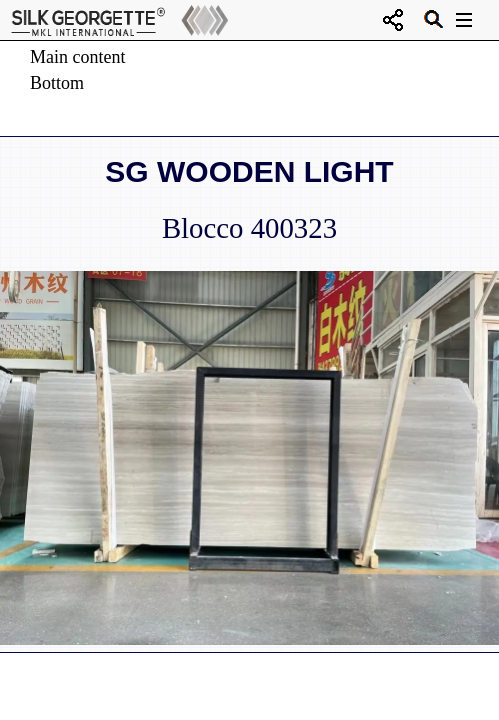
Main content (77, 57)
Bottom (57, 83)
